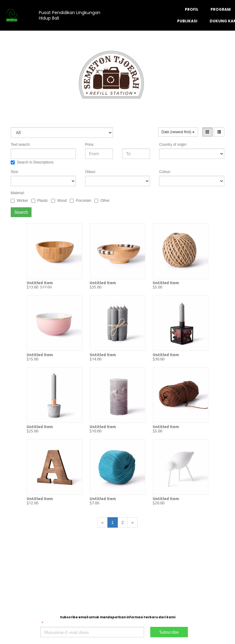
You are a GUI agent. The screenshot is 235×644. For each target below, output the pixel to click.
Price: (90, 145)
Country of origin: (173, 145)
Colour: (165, 172)
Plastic (40, 201)
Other (102, 201)
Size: (15, 172)
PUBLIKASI (187, 21)
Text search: (21, 145)
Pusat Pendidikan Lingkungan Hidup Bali (70, 15)
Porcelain (80, 201)
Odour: (91, 172)
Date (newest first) (178, 132)
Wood (59, 201)
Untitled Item (40, 283)
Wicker (19, 201)
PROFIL (192, 9)
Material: (18, 193)
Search (21, 212)
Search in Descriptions (32, 162)
